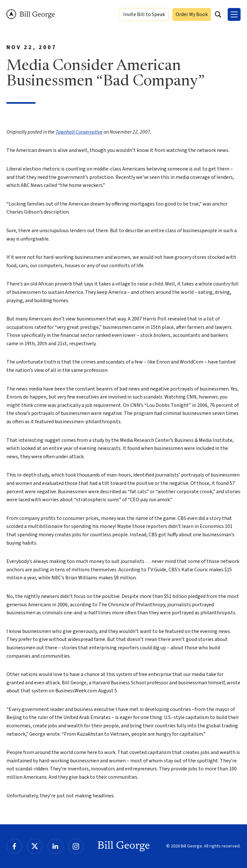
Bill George (31, 14)
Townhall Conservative (79, 132)
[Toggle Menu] (234, 14)
